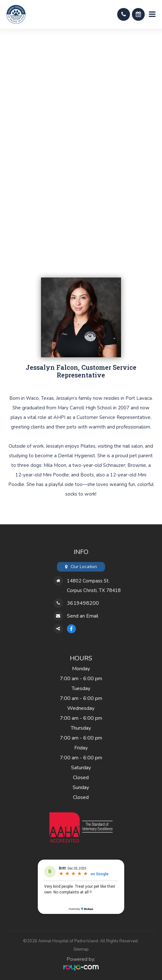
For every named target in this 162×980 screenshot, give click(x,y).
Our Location (84, 567)
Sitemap (81, 949)
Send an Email (83, 616)
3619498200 (83, 603)
